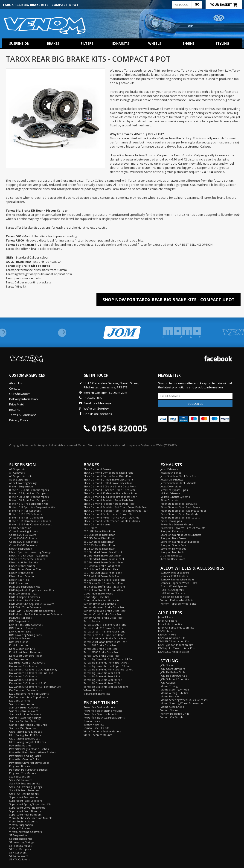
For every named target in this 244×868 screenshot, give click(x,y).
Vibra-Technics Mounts (23, 821)
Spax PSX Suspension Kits (25, 783)
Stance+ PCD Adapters (174, 576)
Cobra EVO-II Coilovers (23, 538)
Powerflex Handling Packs (25, 756)
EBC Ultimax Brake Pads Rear (101, 569)
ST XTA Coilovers (19, 859)
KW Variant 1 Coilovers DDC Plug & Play (33, 669)
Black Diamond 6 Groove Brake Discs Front (110, 486)
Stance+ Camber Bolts (23, 721)
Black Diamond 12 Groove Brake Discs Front (111, 493)
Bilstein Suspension (21, 486)
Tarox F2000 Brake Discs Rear (102, 656)
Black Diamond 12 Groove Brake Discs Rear (110, 497)
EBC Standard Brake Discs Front (103, 552)
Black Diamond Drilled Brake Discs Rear (108, 483)
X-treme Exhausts (171, 555)
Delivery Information (23, 399)
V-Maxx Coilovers (20, 828)
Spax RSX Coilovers (21, 780)
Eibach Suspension (21, 549)
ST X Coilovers (18, 852)
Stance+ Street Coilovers (24, 707)
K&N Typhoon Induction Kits (176, 645)
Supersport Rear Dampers (25, 814)
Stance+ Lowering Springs (25, 718)
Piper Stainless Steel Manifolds (179, 514)
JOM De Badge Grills (173, 672)
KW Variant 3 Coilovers (23, 680)
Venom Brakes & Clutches (100, 604)
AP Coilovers (17, 473)
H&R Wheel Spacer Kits (175, 597)
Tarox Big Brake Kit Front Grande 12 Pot (108, 669)
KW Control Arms (20, 701)
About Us (16, 383)
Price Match (17, 404)
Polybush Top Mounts (23, 773)
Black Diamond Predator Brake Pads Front (109, 500)
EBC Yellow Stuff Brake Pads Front (104, 587)
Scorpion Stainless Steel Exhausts (181, 535)
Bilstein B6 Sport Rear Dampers (28, 493)
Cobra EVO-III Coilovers (23, 542)
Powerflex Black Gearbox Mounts (104, 718)
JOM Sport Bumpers (173, 669)
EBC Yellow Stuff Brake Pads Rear (104, 590)
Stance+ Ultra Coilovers (24, 711)
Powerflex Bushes (20, 745)
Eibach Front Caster (21, 573)
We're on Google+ (96, 408)
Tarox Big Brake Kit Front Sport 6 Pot (106, 663)
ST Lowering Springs (22, 842)
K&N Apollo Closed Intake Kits (176, 648)
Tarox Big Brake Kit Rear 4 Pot (102, 673)
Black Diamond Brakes (97, 469)
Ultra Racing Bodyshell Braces (27, 742)
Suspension (19, 43)
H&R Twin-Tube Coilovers (25, 607)
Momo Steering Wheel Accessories (182, 703)
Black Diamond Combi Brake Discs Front (108, 473)
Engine (189, 43)
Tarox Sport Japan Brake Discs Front (106, 638)
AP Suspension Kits (21, 476)
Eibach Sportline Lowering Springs (30, 552)
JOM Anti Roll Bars (20, 631)
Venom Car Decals (172, 717)
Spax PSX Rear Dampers (24, 794)
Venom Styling (169, 710)
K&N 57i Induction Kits (172, 638)
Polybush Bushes (20, 766)
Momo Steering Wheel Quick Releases (184, 700)
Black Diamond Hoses (97, 524)
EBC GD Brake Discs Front (99, 538)
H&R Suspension (19, 583)
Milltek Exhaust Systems (175, 497)
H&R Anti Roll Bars (20, 618)
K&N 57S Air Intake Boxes (174, 652)
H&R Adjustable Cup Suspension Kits (31, 590)
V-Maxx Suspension (21, 825)
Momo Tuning (169, 686)
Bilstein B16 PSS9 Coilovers (26, 514)
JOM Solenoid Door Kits (175, 679)
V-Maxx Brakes (93, 690)
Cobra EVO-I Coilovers (23, 535)
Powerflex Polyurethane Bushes (29, 749)
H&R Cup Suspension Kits (25, 587)
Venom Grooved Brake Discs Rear (105, 611)
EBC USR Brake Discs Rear (99, 535)
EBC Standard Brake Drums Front (104, 559)
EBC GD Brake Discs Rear (99, 542)
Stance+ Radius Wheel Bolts (177, 579)
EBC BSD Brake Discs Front (100, 545)
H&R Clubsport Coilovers (24, 597)
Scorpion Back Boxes (173, 538)
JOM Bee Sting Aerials (174, 676)
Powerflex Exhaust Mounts (177, 524)
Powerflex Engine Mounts (99, 707)
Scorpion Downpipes (173, 549)
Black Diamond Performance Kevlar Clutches (111, 517)
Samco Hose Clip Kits (96, 728)
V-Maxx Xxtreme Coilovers (25, 832)
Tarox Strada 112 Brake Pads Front (105, 625)
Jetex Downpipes (171, 486)
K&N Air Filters (167, 634)
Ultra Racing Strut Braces (24, 738)
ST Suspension (18, 835)
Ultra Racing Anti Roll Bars (25, 735)
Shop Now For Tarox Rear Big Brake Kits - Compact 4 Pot (168, 300)
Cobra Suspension (20, 528)
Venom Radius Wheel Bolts (177, 600)
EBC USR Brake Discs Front (100, 531)
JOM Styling (167, 665)
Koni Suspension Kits (22, 649)
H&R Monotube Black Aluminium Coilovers (36, 614)
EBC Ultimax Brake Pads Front (102, 566)
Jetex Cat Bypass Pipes (174, 490)
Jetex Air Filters (167, 621)
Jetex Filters (165, 617)
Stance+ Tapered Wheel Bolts (179, 583)
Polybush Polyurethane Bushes (28, 770)
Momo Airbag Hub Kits (174, 693)
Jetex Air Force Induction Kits (176, 628)
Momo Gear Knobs (172, 707)
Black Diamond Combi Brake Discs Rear (108, 476)
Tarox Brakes (92, 621)
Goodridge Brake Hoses (98, 593)
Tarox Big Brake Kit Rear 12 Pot (103, 683)
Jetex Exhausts (169, 469)
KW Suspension (19, 659)
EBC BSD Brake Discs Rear (99, 549)
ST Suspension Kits (21, 839)
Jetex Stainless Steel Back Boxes (180, 476)
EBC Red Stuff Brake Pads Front (103, 573)
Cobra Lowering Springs (24, 531)
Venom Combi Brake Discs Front (103, 614)
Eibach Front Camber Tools (26, 569)
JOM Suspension (19, 621)
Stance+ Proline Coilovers (25, 714)
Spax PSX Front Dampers (24, 790)
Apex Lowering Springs (23, 483)
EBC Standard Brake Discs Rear (102, 555)
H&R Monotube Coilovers (25, 600)
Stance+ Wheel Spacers (175, 572)
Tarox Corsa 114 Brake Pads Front (104, 631)
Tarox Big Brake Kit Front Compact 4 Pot (108, 659)
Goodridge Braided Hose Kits (101, 600)
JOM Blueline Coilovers (23, 628)
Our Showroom (20, 394)
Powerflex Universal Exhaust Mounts (183, 528)
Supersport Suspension (23, 797)
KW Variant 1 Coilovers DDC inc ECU (31, 673)
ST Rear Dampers (20, 849)
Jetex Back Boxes (171, 473)
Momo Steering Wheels (175, 689)
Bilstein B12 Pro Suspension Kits (29, 504)
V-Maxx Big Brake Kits (97, 694)
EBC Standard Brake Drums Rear (103, 562)
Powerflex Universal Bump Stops (29, 763)
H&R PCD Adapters (172, 590)
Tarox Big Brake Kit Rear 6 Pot (102, 676)
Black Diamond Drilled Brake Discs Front (108, 479)
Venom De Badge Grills (175, 714)
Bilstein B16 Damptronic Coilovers (30, 521)
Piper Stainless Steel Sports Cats (180, 517)
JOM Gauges (168, 683)
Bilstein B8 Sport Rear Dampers (28, 500)
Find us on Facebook (98, 414)
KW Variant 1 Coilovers (23, 666)
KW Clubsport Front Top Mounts (29, 694)
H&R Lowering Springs (23, 593)
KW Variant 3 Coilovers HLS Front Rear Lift (35, 687)
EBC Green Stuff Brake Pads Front (104, 580)
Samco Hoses (92, 721)
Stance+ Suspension (22, 704)
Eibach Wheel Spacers (174, 586)
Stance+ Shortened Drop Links (28, 725)
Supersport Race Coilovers (26, 801)
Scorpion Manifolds (172, 552)
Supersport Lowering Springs (27, 808)
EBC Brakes (90, 528)
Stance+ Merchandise (23, 728)
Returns (15, 410)
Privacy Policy (19, 420)
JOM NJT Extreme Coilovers (26, 625)
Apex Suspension (20, 479)
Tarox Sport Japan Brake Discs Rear (105, 642)
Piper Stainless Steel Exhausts (179, 504)
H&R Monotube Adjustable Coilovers (32, 604)
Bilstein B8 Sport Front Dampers (29, 497)
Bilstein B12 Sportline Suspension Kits (32, 507)
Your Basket (224, 4)
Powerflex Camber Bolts (24, 759)
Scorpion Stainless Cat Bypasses (180, 542)
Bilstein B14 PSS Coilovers (25, 511)
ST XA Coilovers (19, 856)
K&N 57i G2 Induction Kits (174, 641)
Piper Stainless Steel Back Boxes (180, 507)
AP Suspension (18, 469)
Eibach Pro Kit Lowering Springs (29, 555)
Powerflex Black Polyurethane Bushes (32, 752)
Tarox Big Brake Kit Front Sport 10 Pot (107, 666)
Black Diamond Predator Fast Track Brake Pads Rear (116, 511)
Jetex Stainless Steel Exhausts (178, 483)
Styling (222, 43)
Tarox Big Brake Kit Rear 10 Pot (103, 680)
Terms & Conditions (23, 415)
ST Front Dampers (20, 846)
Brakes (53, 43)
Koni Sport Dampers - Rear (26, 656)
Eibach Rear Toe (19, 580)
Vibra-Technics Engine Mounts (102, 731)
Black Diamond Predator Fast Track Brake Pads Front (116, 507)
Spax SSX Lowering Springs (25, 787)
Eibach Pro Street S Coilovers (27, 559)
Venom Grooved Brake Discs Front (105, 607)
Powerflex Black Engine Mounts (103, 711)
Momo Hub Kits (170, 696)
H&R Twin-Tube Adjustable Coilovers (32, 611)
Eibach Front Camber (22, 566)
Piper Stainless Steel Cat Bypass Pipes (183, 511)
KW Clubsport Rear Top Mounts (28, 697)
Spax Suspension (19, 776)
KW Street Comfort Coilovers (27, 663)
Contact (15, 388)
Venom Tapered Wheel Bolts (178, 604)
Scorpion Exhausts (172, 531)
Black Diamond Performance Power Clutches (111, 514)
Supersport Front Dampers (26, 811)
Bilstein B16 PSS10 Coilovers (26, 517)
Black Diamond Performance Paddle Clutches (112, 521)
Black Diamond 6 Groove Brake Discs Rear (109, 490)
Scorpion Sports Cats (173, 545)
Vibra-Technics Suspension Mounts (31, 818)
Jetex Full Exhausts (172, 479)
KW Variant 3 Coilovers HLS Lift (28, 683)
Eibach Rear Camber (22, 576)
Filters (87, 43)
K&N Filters (165, 631)
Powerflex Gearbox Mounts (100, 714)
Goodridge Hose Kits (96, 597)
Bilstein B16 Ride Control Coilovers (30, 524)
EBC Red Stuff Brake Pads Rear (102, 576)
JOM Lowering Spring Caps (25, 635)
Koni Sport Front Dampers (25, 652)
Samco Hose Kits (94, 724)
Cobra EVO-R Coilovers (23, 545)
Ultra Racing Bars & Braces (25, 732)
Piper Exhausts (169, 500)
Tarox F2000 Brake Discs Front (102, 652)
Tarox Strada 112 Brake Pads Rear (104, 628)
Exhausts (121, 43)
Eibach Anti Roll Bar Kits (24, 562)
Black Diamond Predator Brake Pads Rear (109, 504)
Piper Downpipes (171, 521)
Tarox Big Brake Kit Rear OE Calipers (106, 687)
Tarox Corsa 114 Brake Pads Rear (104, 635)
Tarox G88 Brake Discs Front (101, 645)
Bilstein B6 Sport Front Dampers (29, 490)
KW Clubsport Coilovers (24, 690)
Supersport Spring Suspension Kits (30, 804)
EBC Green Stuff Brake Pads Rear (104, 583)
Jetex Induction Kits (170, 624)
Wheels (155, 43)
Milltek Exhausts (170, 493)
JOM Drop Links (19, 642)
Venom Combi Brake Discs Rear (103, 618)
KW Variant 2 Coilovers (23, 676)
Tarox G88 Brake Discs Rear (100, 649)
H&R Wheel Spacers (173, 593)
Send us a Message (97, 403)
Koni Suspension (19, 645)
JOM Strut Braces (20, 638)
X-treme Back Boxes (173, 559)
